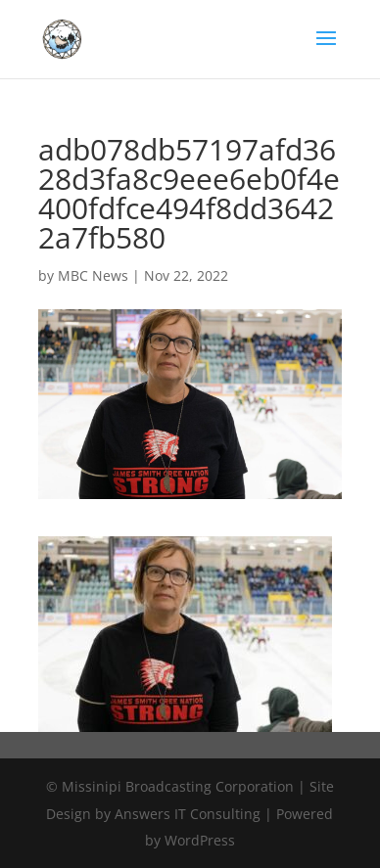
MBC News (93, 275)
